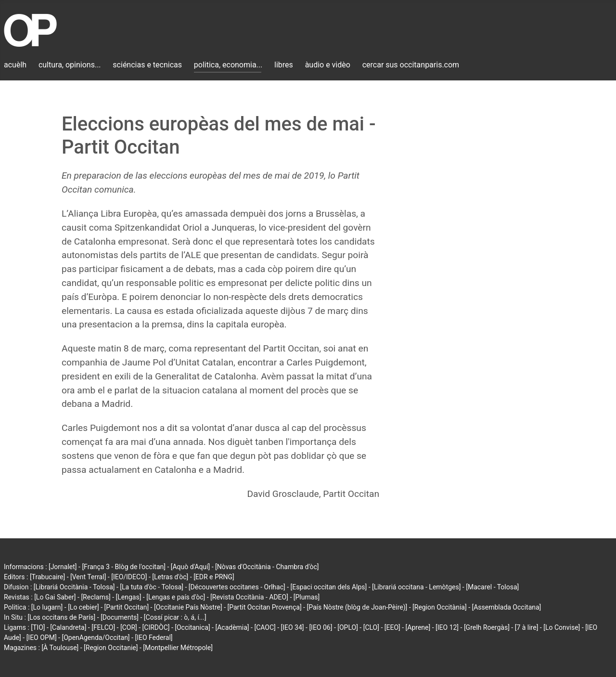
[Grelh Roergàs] (487, 627)
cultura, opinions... (70, 65)
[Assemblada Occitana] (507, 607)
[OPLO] (348, 627)
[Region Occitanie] (111, 648)
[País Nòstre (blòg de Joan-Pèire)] (357, 607)
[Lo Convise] (562, 627)
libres (284, 65)
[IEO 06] (321, 627)
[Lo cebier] (83, 607)
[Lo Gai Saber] (55, 597)
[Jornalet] (63, 567)
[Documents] (120, 617)
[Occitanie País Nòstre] (188, 607)
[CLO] (371, 627)
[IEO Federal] (154, 638)
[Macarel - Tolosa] (492, 587)
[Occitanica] (192, 627)
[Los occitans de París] (61, 617)
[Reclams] (96, 597)
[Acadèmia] (232, 627)
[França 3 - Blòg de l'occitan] (124, 567)
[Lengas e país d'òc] (176, 597)
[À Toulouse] (60, 648)
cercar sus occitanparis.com (411, 65)
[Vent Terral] (88, 577)
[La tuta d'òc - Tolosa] (152, 587)
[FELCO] (103, 627)
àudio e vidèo (328, 65)
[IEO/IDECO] (129, 577)
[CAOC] (265, 627)
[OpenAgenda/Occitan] (96, 638)
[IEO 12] (447, 627)
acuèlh (15, 65)
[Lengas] (129, 597)
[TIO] (38, 627)
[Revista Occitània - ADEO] (249, 597)
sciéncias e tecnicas (147, 65)
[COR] (129, 627)
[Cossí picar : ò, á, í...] (175, 617)
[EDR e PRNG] (214, 577)
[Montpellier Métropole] (178, 648)
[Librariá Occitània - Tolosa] (74, 587)
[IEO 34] (293, 627)
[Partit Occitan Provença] (264, 607)
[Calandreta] (68, 627)
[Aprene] (418, 627)
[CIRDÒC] (156, 627)
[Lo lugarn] (47, 607)
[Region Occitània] (440, 607)
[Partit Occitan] (127, 607)
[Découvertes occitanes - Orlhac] (237, 587)
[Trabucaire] (47, 577)
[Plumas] (307, 597)
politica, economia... (228, 65)
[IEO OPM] (42, 638)
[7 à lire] (527, 627)
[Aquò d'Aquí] (190, 567)
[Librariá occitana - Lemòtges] (416, 587)
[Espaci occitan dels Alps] (329, 587)
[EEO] (392, 627)
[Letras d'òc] (170, 577)
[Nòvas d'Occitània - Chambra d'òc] (267, 567)
